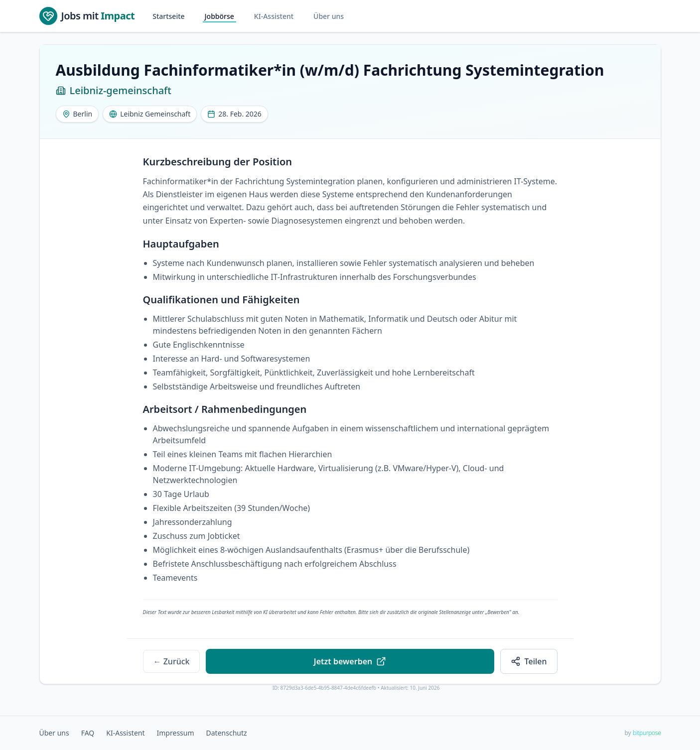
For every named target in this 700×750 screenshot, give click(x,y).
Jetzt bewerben (350, 661)
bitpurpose (647, 733)
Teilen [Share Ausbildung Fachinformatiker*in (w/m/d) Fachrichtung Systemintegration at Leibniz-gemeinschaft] (529, 661)
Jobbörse (219, 16)
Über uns (329, 16)
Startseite (168, 16)
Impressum (176, 733)
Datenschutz (227, 733)
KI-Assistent (274, 16)
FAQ (88, 733)
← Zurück (172, 661)
